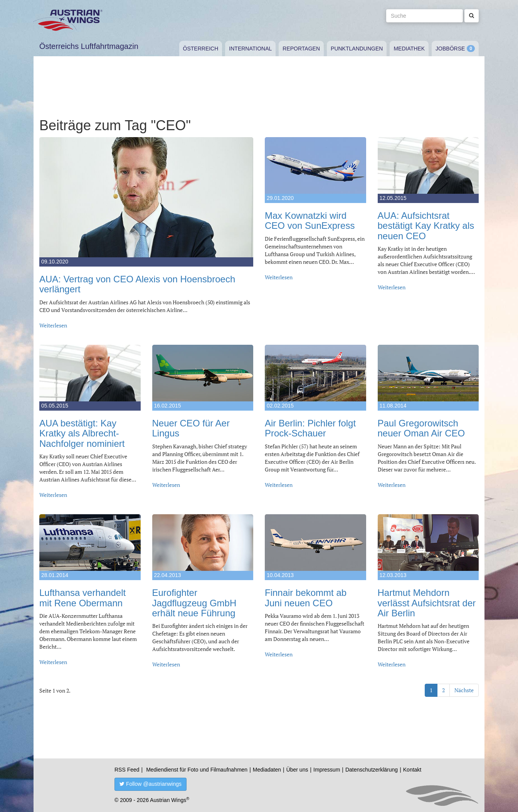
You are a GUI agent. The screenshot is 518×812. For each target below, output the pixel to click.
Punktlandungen (357, 49)
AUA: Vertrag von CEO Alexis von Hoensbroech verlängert (137, 284)
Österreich (201, 49)
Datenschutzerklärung (372, 770)
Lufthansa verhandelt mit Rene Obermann (82, 598)
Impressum (327, 770)
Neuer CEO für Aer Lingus (191, 428)
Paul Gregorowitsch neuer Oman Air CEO (421, 428)
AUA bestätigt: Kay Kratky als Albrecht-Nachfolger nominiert (82, 433)
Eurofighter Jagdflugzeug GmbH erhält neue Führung (194, 603)
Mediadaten (267, 770)
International (250, 49)
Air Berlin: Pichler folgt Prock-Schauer (310, 428)
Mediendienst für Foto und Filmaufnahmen (197, 770)
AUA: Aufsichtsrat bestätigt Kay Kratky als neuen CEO (426, 226)
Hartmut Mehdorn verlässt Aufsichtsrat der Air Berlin (427, 603)
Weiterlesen (53, 325)
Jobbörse (450, 49)
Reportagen (301, 49)
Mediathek (409, 49)
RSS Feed (127, 770)
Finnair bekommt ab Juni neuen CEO (306, 598)
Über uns (297, 770)
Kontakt (412, 770)
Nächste (464, 690)
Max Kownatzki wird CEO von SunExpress (310, 221)
